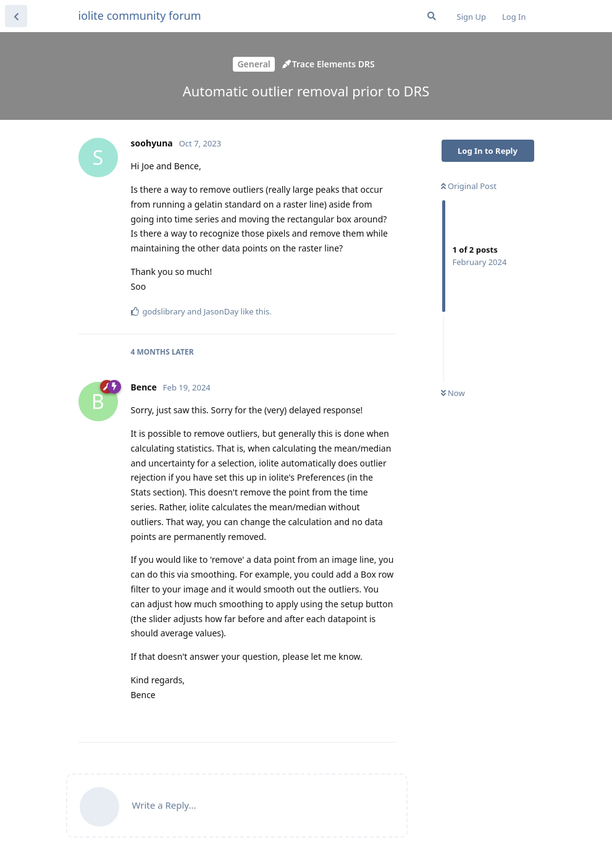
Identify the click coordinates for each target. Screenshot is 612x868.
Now (453, 393)
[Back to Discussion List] (16, 16)
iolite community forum (140, 15)
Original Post (469, 186)
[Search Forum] (432, 16)
